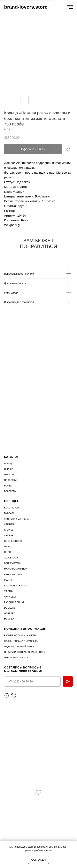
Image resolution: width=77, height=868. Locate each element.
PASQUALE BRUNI (14, 602)
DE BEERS (10, 608)
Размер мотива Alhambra (20, 635)
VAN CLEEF (10, 597)
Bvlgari (9, 513)
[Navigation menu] (70, 7)
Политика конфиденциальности (25, 652)
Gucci (8, 552)
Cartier (9, 524)
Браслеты (10, 491)
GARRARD (10, 613)
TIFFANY (9, 591)
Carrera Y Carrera (16, 519)
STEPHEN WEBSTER (15, 586)
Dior (7, 547)
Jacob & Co (11, 558)
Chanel (9, 530)
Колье (8, 486)
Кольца (9, 463)
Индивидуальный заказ (19, 646)
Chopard (10, 535)
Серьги (9, 469)
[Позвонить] (13, 695)
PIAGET (8, 580)
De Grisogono (13, 541)
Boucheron (11, 508)
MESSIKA (9, 619)
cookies (41, 847)
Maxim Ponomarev (16, 569)
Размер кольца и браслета (21, 641)
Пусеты (9, 475)
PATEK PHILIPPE (13, 574)
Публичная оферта (16, 658)
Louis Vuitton (13, 563)
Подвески (10, 480)
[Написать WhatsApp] (7, 695)
